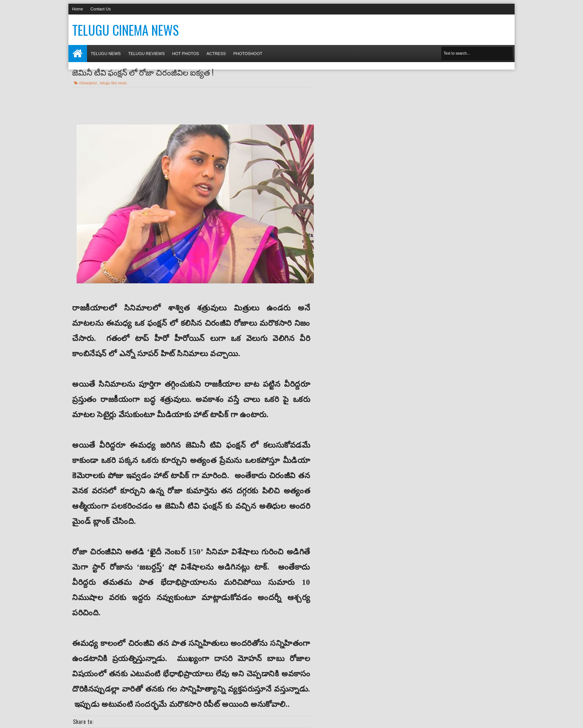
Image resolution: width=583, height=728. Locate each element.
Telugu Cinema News (125, 30)
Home (78, 9)
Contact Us (100, 9)
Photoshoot (248, 54)
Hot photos (186, 54)
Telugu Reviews (146, 54)
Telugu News (106, 54)
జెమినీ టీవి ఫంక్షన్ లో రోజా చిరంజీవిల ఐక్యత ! (143, 72)
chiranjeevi (89, 83)
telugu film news (113, 83)
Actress (216, 54)
